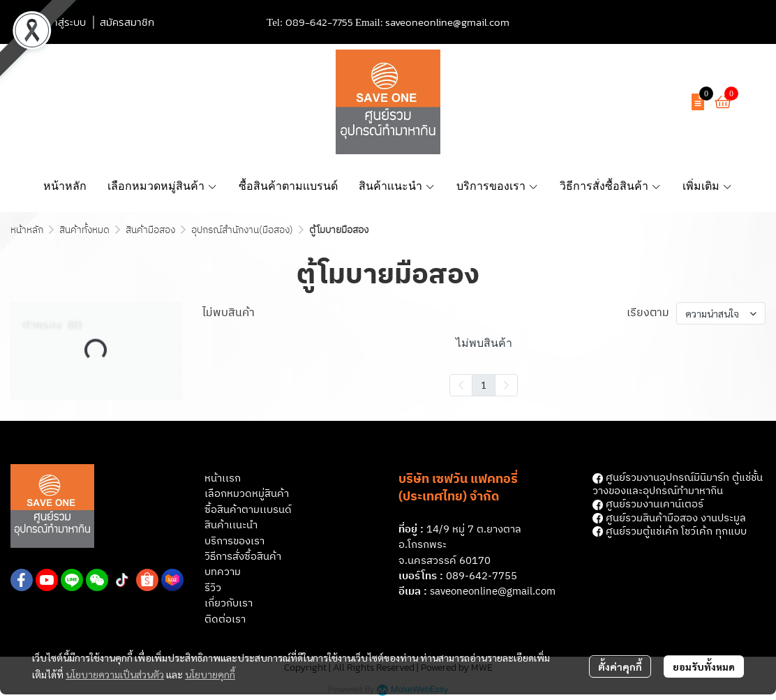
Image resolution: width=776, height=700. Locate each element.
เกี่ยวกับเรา (229, 603)
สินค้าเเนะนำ (231, 525)
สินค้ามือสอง (150, 230)
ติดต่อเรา (225, 619)
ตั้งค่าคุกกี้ (620, 667)
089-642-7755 (319, 22)
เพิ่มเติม (708, 186)
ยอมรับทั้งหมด (704, 667)
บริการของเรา (234, 541)
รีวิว (213, 588)
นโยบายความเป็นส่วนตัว (115, 674)
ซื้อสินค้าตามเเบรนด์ (248, 510)
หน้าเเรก (223, 478)
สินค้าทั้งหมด (84, 230)
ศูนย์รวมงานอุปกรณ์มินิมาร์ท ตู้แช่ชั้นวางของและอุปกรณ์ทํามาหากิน (678, 484)
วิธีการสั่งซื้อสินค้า (243, 557)
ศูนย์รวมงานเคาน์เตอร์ (648, 504)
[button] (597, 102)
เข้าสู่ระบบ (65, 22)
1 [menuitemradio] (484, 385)
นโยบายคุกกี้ (210, 674)
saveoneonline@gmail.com (447, 22)
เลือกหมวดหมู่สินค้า (247, 494)
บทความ (223, 572)
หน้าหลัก (27, 230)
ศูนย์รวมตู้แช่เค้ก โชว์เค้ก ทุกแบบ (670, 531)
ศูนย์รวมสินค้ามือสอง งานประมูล (669, 518)
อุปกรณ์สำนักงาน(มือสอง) (242, 230)
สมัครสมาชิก (127, 22)
